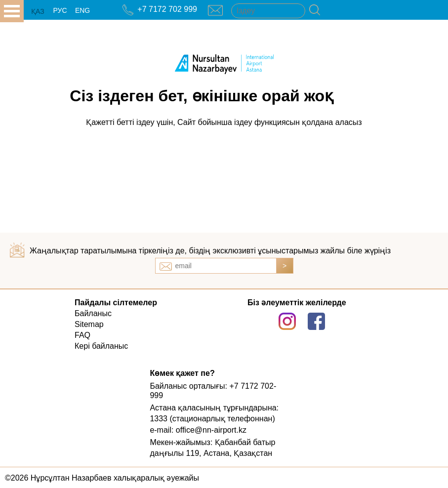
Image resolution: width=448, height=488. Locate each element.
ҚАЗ (38, 11)
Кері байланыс (101, 346)
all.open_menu (12, 11)
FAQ (82, 335)
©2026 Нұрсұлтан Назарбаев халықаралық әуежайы (102, 478)
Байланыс (93, 313)
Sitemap (89, 324)
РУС (60, 10)
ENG (82, 10)
